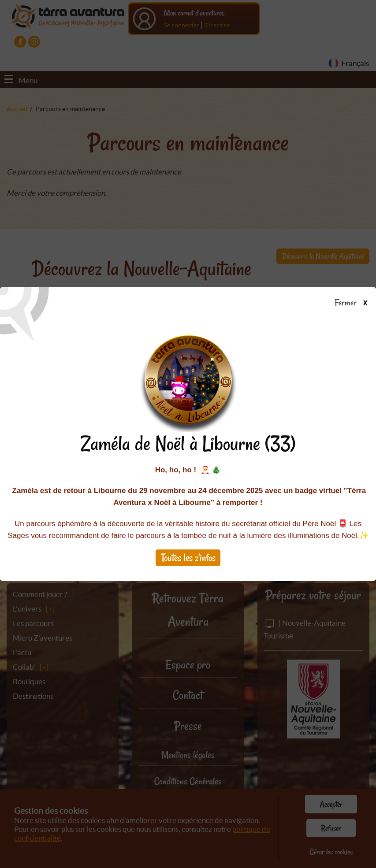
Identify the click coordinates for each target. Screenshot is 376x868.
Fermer (355, 303)
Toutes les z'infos (188, 558)
